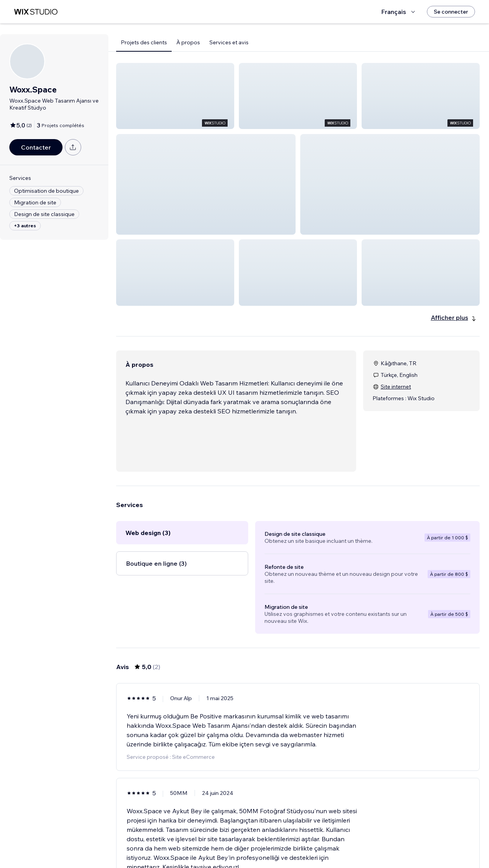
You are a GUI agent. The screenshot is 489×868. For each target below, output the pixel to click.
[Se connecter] (451, 12)
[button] (175, 96)
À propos (188, 42)
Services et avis (229, 42)
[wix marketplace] (36, 12)
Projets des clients (144, 42)
